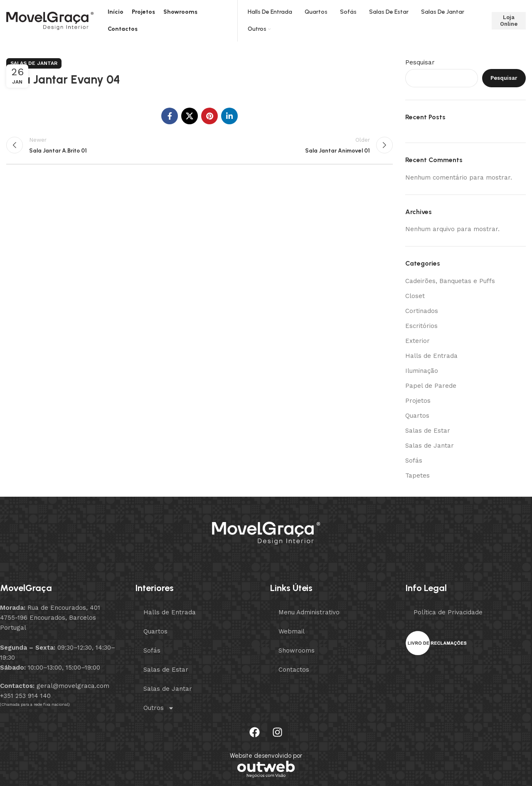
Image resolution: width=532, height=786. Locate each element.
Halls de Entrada (431, 356)
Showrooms (297, 650)
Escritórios (421, 326)
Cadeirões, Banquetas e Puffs (450, 281)
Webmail (292, 631)
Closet (415, 296)
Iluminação (422, 371)
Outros (159, 708)
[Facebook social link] (170, 116)
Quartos (417, 416)
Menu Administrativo (309, 612)
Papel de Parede (431, 386)
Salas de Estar (428, 431)
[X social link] (190, 116)
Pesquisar (420, 62)
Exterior (417, 341)
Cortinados (422, 311)
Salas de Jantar (34, 63)
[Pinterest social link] (209, 116)
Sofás (414, 461)
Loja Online (509, 21)
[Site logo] (50, 20)
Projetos (418, 401)
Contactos (294, 670)
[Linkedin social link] (229, 116)
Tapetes (417, 476)
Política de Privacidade (448, 612)
